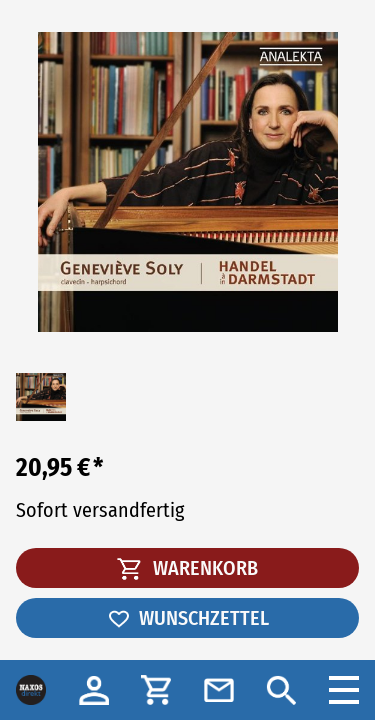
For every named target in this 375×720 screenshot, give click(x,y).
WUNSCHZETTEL (188, 618)
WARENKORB (187, 568)
